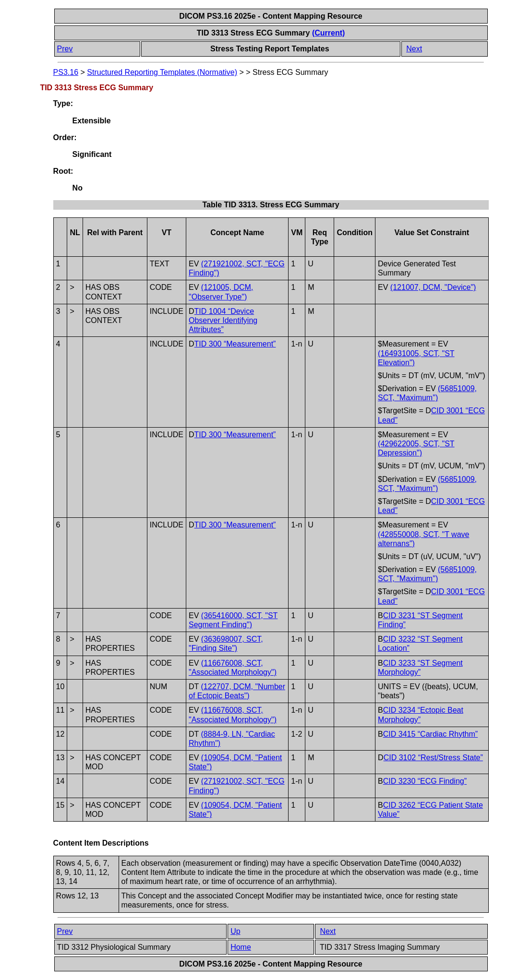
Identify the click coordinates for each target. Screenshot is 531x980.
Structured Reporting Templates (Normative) (162, 72)
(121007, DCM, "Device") (433, 287)
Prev (65, 49)
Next (414, 49)
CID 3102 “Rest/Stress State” (433, 758)
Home (241, 947)
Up (235, 931)
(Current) (328, 33)
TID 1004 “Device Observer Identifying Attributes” (223, 320)
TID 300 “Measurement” (235, 344)
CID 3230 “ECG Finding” (425, 781)
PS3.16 (66, 72)
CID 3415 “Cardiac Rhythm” (430, 734)
